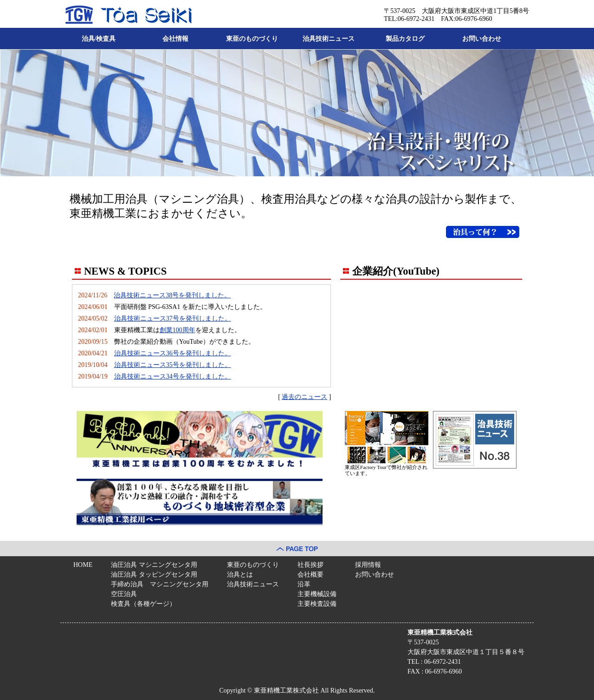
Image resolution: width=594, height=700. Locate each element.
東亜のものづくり (252, 39)
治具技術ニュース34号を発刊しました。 (173, 376)
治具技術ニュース (329, 39)
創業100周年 (178, 330)
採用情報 (368, 565)
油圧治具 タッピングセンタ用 (154, 575)
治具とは (240, 575)
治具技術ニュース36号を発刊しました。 (173, 353)
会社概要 (310, 575)
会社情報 (175, 39)
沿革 (304, 584)
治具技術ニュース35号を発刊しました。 (173, 365)
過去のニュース (304, 397)
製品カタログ (405, 39)
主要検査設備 (317, 604)
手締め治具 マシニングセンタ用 (160, 584)
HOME (83, 565)
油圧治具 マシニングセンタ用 (154, 565)
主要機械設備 (317, 594)
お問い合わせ (482, 39)
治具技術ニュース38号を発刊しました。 (172, 295)
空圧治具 (124, 594)
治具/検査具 (99, 39)
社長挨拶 (310, 565)
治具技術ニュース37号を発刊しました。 (173, 318)
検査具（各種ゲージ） (143, 604)
